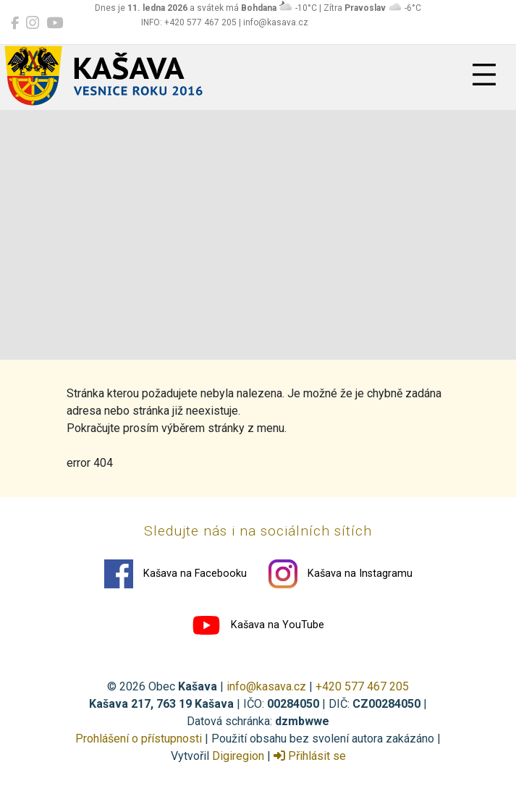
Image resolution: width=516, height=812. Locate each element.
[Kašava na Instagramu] (33, 23)
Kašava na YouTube (258, 625)
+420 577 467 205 (362, 686)
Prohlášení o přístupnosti (139, 739)
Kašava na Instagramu (341, 574)
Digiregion (238, 756)
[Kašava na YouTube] (55, 23)
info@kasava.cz (266, 686)
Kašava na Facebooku (175, 574)
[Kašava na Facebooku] (15, 23)
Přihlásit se (310, 756)
